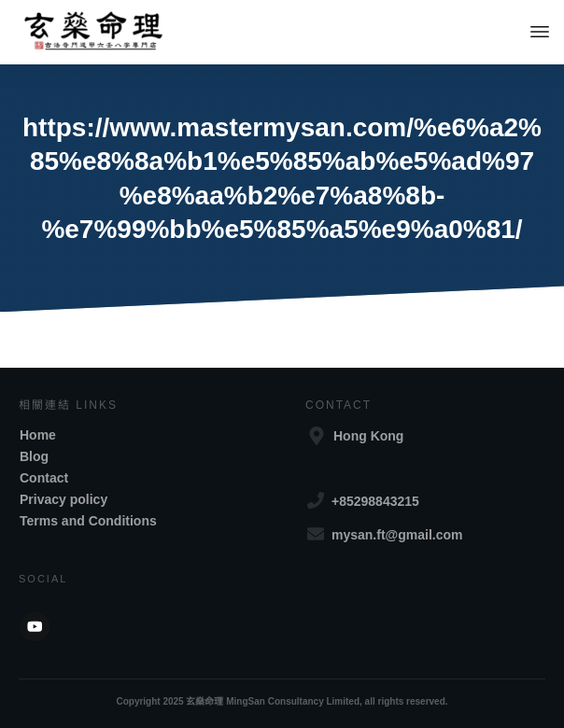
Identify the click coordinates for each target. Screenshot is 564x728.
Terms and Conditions (88, 521)
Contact (44, 478)
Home (38, 435)
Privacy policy (63, 499)
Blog (34, 456)
